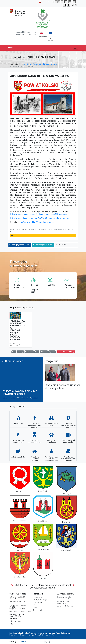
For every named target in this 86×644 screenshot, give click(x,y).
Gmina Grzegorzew (20, 521)
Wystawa (52, 352)
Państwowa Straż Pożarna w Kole (18, 441)
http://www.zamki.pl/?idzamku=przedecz (36, 222)
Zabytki (51, 285)
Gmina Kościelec (43, 549)
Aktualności (37, 64)
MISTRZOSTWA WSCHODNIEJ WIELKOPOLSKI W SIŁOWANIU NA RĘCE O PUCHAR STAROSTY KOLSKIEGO (17, 330)
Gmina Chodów (43, 491)
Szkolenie (44, 352)
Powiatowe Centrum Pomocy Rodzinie (35, 425)
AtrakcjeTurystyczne (70, 286)
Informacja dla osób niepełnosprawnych (63, 598)
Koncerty (20, 352)
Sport (37, 352)
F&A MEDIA (22, 642)
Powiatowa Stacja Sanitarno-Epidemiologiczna (51, 459)
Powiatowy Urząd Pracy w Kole (68, 441)
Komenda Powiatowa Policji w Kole (68, 425)
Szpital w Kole (18, 424)
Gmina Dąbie (66, 494)
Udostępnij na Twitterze (43, 245)
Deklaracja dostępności (65, 606)
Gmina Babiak (20, 492)
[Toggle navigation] (75, 48)
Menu (11, 48)
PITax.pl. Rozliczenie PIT (44, 635)
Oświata (36, 605)
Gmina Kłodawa (43, 521)
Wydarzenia (37, 602)
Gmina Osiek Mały (20, 577)
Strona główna (26, 64)
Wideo (36, 607)
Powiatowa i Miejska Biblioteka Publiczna (68, 459)
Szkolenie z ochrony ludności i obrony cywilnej (63, 387)
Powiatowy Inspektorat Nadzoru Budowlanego (34, 460)
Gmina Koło (20, 550)
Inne (14, 352)
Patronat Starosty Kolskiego (66, 352)
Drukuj (15, 235)
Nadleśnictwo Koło (18, 457)
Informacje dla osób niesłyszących (63, 602)
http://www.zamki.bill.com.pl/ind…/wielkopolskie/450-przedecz (39, 214)
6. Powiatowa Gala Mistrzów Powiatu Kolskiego (20, 392)
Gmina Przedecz (43, 579)
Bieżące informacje (50, 64)
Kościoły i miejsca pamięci (35, 288)
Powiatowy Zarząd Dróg (52, 424)
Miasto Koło (66, 522)
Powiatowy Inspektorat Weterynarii (51, 442)
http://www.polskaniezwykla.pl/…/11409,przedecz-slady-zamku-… (40, 218)
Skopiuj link (62, 245)
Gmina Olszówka (66, 550)
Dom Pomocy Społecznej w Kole (34, 441)
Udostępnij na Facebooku (20, 245)
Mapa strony (14, 624)
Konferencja (29, 352)
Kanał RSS (38, 610)
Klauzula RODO (15, 621)
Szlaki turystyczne (19, 286)
